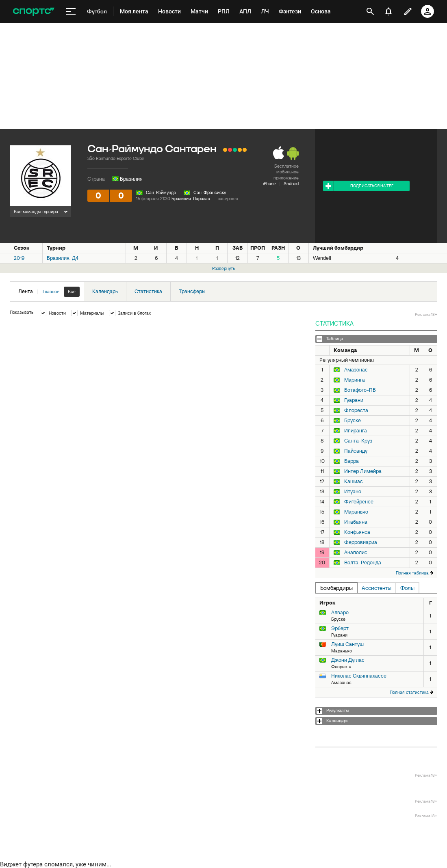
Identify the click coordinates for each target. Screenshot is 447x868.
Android (291, 184)
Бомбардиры (336, 588)
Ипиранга (356, 431)
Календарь (105, 291)
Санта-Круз (358, 441)
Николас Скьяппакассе (359, 676)
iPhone (269, 184)
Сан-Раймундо (161, 192)
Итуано (353, 492)
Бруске (353, 421)
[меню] (71, 12)
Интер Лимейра (363, 471)
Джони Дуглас (348, 660)
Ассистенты (376, 588)
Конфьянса (357, 532)
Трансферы (192, 291)
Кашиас (354, 482)
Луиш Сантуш (347, 644)
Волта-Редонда (363, 563)
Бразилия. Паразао (191, 199)
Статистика (148, 291)
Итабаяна (356, 522)
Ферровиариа (361, 542)
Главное (51, 291)
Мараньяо (356, 512)
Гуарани (354, 400)
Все (72, 291)
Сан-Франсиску (210, 192)
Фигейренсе (359, 502)
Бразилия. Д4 (63, 258)
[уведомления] (388, 11)
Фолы (407, 588)
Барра (352, 461)
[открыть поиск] (370, 11)
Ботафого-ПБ (360, 390)
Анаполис (356, 553)
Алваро (340, 612)
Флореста (356, 410)
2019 (19, 258)
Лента (49, 292)
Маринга (355, 380)
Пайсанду (356, 451)
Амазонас (356, 370)
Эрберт (340, 628)
